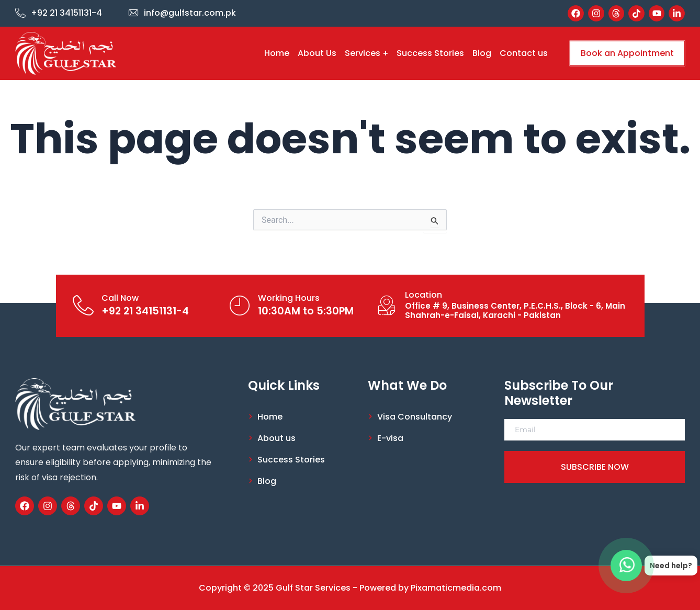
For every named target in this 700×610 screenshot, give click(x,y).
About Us (317, 53)
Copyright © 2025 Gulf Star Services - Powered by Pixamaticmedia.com (350, 588)
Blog (482, 53)
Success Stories (430, 53)
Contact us (524, 53)
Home (277, 53)
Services (366, 53)
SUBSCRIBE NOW (595, 467)
